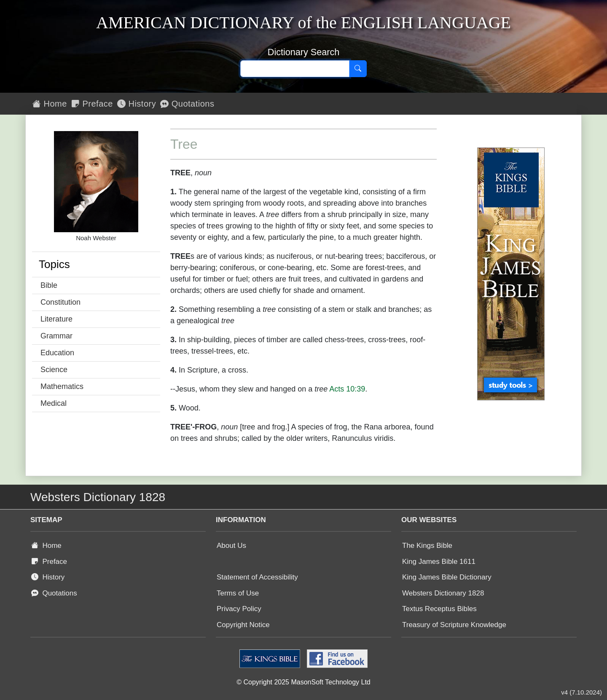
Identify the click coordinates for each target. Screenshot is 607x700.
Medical (54, 403)
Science (54, 370)
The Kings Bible (427, 546)
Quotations (187, 104)
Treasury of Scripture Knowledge (454, 625)
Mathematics (62, 386)
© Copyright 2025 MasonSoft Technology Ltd (303, 682)
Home (50, 104)
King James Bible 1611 (439, 562)
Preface (92, 104)
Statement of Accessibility (257, 577)
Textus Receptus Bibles (439, 609)
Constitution (60, 302)
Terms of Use (238, 593)
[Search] (358, 69)
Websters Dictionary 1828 (443, 593)
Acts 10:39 (347, 389)
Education (57, 353)
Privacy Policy (239, 609)
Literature (56, 319)
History (137, 104)
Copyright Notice (243, 625)
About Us (231, 546)
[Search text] (295, 69)
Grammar (56, 336)
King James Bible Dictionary (447, 577)
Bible (49, 285)
